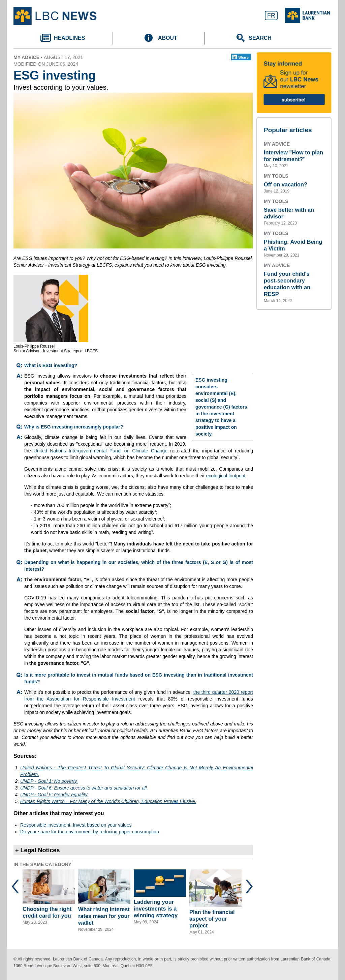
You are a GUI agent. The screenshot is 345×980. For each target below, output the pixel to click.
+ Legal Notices (38, 850)
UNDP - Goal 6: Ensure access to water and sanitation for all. (84, 788)
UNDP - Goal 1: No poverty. (49, 781)
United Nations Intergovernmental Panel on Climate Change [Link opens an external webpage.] (101, 451)
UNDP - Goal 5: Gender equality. (54, 795)
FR (271, 16)
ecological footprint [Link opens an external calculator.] (226, 476)
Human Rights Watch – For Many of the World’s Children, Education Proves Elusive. (108, 801)
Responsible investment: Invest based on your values (76, 825)
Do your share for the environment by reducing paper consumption (90, 832)
